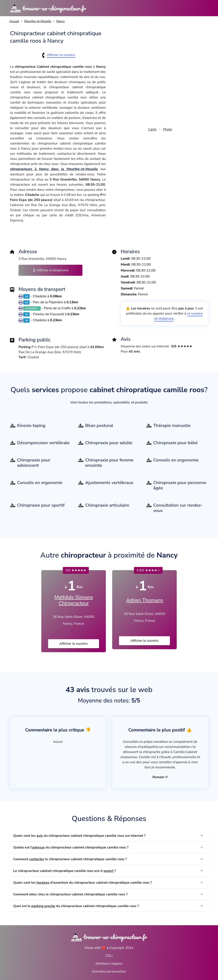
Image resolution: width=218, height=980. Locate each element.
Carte (152, 129)
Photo (168, 129)
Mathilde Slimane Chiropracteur (74, 600)
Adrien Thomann (145, 600)
